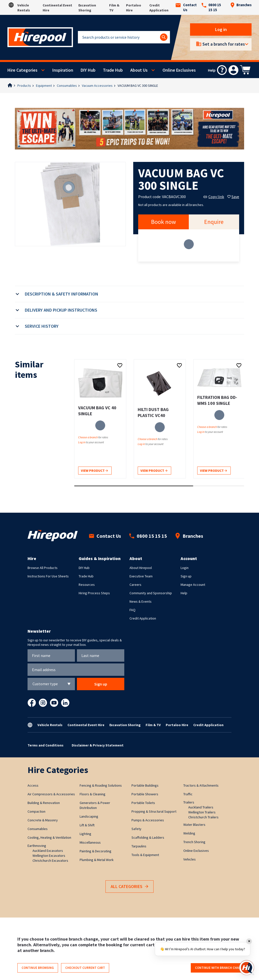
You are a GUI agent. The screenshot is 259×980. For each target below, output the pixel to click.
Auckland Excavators (48, 851)
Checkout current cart (85, 968)
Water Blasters (194, 825)
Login (185, 568)
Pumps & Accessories (148, 820)
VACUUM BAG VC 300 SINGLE (138, 86)
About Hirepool (141, 568)
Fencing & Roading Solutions (101, 785)
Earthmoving (37, 846)
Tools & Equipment (145, 855)
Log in (221, 29)
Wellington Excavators (49, 856)
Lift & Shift (87, 825)
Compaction (36, 811)
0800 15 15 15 (211, 7)
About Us (139, 70)
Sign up (186, 576)
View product (94, 471)
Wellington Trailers (202, 812)
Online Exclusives (179, 70)
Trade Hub (113, 70)
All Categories (129, 887)
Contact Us (186, 7)
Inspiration (63, 70)
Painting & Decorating (96, 851)
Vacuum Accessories (97, 86)
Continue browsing (38, 968)
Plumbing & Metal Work (97, 860)
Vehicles (190, 859)
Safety (136, 829)
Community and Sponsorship (151, 593)
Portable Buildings (145, 785)
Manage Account (193, 585)
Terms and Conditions (46, 745)
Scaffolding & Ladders (148, 837)
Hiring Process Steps (94, 593)
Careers (135, 585)
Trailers (189, 802)
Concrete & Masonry (43, 820)
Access (33, 785)
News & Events (141, 601)
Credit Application (143, 618)
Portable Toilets (143, 803)
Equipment (44, 86)
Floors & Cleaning (93, 794)
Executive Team (141, 576)
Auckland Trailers (201, 807)
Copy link (214, 197)
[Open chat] (247, 968)
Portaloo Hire (177, 725)
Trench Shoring (194, 842)
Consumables (67, 86)
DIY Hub (88, 70)
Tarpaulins (139, 846)
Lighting (85, 834)
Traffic (188, 794)
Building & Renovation (44, 803)
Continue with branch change (220, 968)
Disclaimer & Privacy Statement (98, 745)
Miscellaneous (90, 842)
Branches (241, 5)
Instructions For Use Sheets (48, 576)
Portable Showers (145, 794)
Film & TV (153, 725)
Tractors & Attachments (201, 785)
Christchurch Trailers (203, 817)
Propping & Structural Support (154, 811)
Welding (189, 833)
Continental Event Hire (86, 725)
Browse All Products (43, 568)
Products (24, 86)
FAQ (132, 610)
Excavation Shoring (125, 725)
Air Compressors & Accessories (51, 794)
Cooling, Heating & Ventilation (49, 837)
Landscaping (89, 816)
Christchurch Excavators (50, 861)
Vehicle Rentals (50, 725)
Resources (87, 585)
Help (184, 593)
